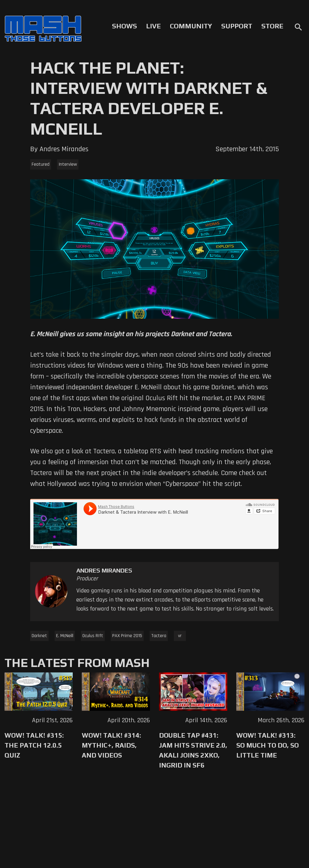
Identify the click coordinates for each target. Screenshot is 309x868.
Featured (41, 164)
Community (191, 26)
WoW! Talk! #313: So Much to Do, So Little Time (268, 745)
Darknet (39, 636)
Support (237, 26)
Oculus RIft (93, 636)
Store (272, 26)
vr (180, 636)
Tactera (159, 636)
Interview (68, 164)
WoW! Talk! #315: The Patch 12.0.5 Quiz (34, 745)
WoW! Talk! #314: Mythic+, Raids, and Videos (111, 745)
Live (153, 26)
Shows (124, 26)
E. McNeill (65, 636)
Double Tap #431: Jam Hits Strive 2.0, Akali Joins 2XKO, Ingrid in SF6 (193, 750)
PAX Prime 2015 (127, 636)
